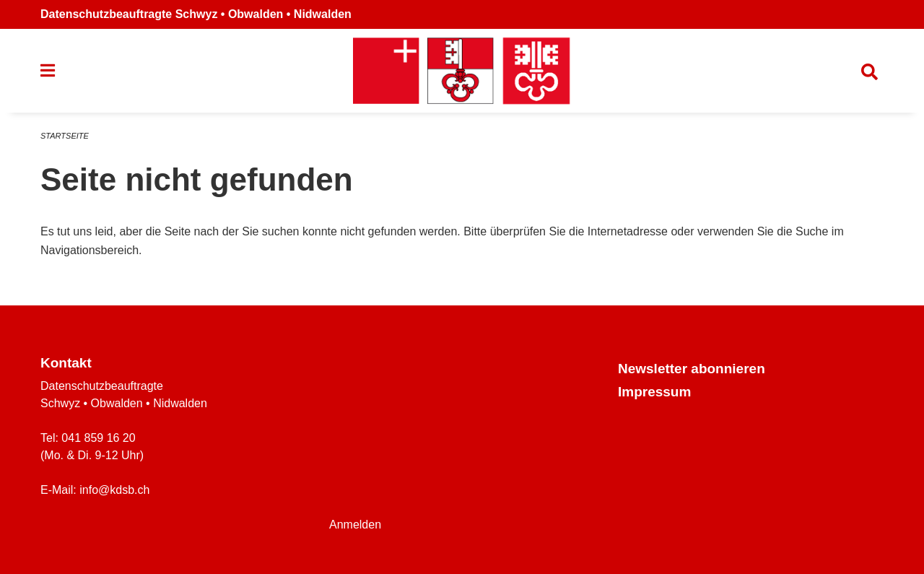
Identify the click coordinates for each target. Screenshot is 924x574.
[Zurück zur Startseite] (462, 71)
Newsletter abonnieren (692, 369)
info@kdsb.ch (114, 490)
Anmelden (355, 525)
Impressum (654, 392)
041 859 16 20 (98, 438)
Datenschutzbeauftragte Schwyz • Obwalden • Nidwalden (196, 14)
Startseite (65, 136)
